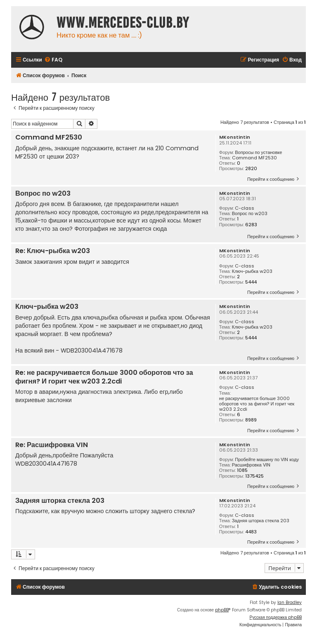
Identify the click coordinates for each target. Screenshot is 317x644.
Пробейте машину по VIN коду (267, 460)
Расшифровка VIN (251, 465)
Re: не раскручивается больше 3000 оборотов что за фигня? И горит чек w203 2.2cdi (104, 377)
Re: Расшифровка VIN (52, 445)
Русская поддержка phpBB (276, 617)
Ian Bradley (290, 603)
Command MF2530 (254, 158)
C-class (245, 208)
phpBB (222, 610)
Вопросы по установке (258, 153)
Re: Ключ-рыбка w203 (53, 251)
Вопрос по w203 (250, 214)
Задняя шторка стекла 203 (261, 521)
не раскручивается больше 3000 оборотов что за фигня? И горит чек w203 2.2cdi (257, 404)
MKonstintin (235, 137)
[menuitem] (53, 60)
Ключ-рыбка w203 (252, 271)
